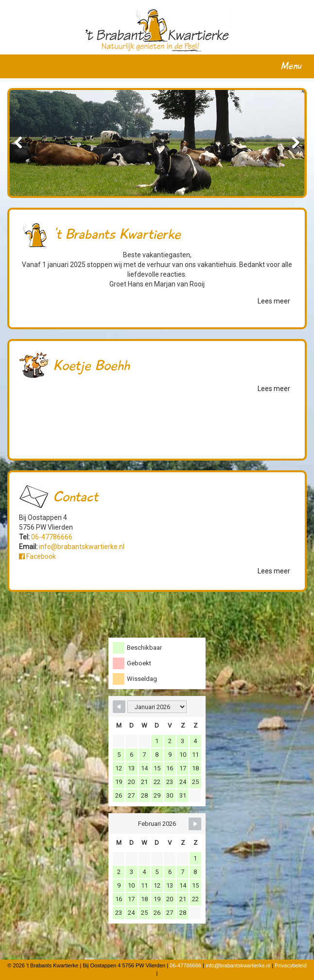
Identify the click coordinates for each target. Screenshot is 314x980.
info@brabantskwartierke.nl (82, 547)
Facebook (37, 556)
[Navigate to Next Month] (195, 824)
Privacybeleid (290, 965)
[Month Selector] (157, 707)
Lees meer (274, 301)
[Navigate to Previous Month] (119, 707)
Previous (24, 143)
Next (290, 143)
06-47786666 (52, 537)
